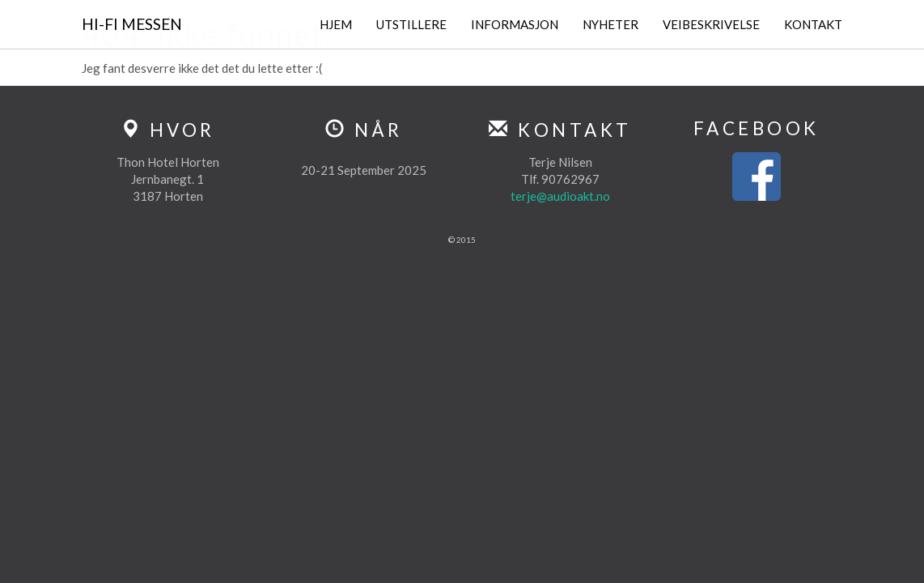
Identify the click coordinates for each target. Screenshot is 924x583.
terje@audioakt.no (560, 196)
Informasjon (515, 24)
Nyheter (610, 24)
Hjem (336, 24)
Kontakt (813, 24)
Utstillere (411, 24)
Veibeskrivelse (711, 24)
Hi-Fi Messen (132, 24)
